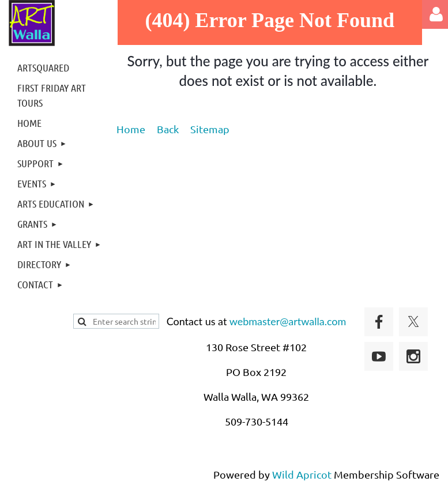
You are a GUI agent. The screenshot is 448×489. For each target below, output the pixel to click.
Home (131, 129)
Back (168, 129)
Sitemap (210, 129)
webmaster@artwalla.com (288, 321)
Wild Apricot (302, 474)
